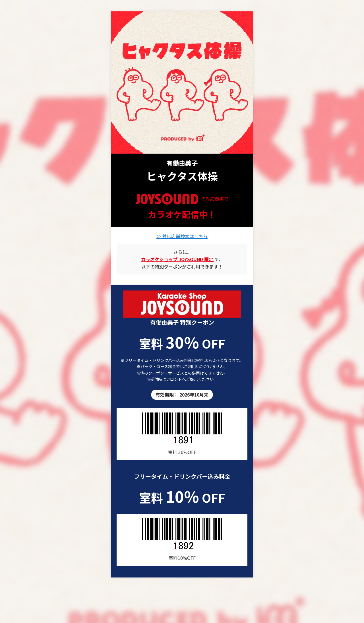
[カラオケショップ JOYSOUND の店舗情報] (178, 259)
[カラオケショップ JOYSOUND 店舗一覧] (182, 304)
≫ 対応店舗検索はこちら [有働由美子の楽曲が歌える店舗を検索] (182, 236)
